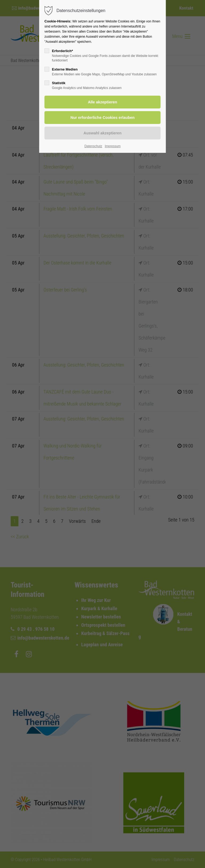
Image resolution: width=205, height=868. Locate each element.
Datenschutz (93, 146)
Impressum (113, 146)
